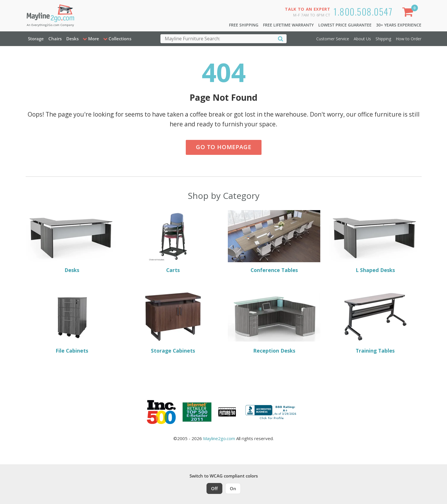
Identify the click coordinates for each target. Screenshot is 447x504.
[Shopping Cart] (409, 13)
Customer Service (333, 39)
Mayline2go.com (219, 438)
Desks (72, 39)
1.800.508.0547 (363, 11)
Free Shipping (244, 25)
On (233, 488)
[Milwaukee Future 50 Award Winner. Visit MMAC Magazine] (227, 412)
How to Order (409, 39)
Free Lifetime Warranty (288, 25)
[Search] (281, 38)
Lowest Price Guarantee (345, 25)
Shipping (383, 39)
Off (214, 488)
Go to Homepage (224, 147)
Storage (36, 39)
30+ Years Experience (399, 25)
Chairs (55, 39)
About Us (362, 39)
